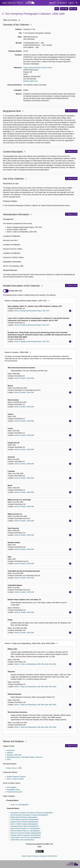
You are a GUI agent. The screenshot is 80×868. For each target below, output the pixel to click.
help (71, 3)
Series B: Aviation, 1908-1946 (24, 378)
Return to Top (71, 111)
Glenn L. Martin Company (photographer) (24, 824)
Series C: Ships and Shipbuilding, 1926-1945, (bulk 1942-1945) (35, 664)
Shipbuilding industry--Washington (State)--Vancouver (25, 757)
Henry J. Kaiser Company (15, 779)
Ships (9, 759)
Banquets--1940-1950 (14, 755)
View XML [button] (64, 9)
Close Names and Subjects (26, 742)
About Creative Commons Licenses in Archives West (40, 856)
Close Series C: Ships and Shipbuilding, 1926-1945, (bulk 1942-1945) (57, 644)
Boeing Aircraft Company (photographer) (24, 817)
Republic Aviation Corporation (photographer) (26, 835)
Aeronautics (11, 750)
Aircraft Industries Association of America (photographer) (29, 815)
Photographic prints (13, 790)
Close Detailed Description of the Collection (42, 286)
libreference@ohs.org (30, 81)
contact (62, 3)
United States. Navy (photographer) (22, 840)
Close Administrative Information (31, 215)
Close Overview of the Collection (31, 25)
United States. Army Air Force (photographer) (26, 837)
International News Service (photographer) (25, 826)
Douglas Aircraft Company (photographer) (24, 822)
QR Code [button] (73, 9)
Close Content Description (25, 152)
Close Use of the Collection (26, 179)
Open (20, 20)
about (52, 3)
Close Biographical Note (23, 111)
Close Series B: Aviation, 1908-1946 (30, 353)
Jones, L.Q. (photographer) (20, 805)
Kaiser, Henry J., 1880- (14, 768)
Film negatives (12, 787)
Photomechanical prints (15, 792)
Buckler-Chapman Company (16, 777)
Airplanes (10, 753)
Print (57, 9)
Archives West (13, 3)
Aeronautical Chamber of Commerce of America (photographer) (32, 813)
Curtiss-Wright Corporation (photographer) (25, 819)
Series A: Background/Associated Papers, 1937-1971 (32, 311)
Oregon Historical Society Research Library (38, 68)
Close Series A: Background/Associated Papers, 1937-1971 (49, 301)
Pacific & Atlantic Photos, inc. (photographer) (25, 831)
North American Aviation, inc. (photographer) (25, 828)
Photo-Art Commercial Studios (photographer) (26, 833)
